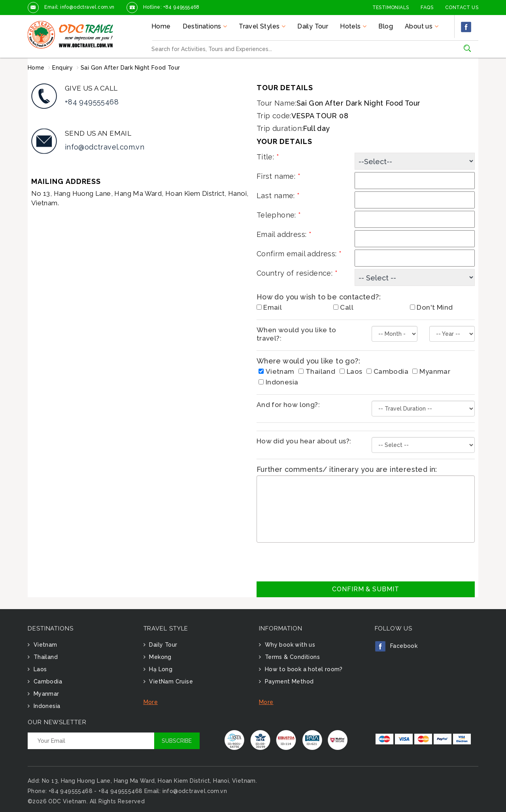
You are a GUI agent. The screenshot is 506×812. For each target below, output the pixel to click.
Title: (268, 157)
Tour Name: (277, 103)
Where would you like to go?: (308, 361)
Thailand (317, 371)
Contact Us (462, 8)
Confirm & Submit (366, 589)
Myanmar (431, 371)
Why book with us (289, 645)
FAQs (427, 8)
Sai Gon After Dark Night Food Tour (130, 68)
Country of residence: (297, 273)
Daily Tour (313, 26)
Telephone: (279, 215)
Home (161, 26)
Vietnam (277, 371)
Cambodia (387, 371)
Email (269, 307)
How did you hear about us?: (304, 441)
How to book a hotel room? (303, 669)
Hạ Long (160, 669)
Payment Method (288, 681)
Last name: (278, 196)
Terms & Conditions (291, 657)
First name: (278, 176)
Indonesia (278, 382)
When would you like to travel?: (296, 334)
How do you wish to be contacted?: (319, 297)
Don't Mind (431, 307)
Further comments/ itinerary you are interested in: (347, 469)
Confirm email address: (299, 254)
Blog (386, 26)
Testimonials (391, 8)
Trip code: (274, 116)
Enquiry (62, 68)
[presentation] (317, 562)
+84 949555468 (92, 102)
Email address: (284, 234)
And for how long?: (288, 405)
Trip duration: (280, 128)
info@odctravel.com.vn (105, 147)
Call (343, 307)
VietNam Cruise (170, 681)
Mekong (160, 657)
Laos (351, 371)
